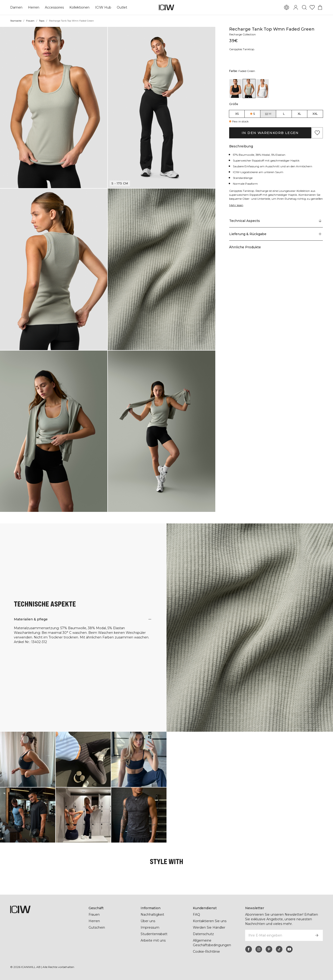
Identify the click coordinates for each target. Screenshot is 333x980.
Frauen (30, 21)
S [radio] (254, 114)
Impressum (150, 927)
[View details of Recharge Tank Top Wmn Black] (236, 89)
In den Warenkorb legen (270, 133)
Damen (16, 7)
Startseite (16, 21)
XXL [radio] (315, 114)
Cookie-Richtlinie (207, 952)
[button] (54, 107)
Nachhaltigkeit (153, 915)
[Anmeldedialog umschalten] (296, 7)
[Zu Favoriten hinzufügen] (317, 133)
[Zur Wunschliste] (312, 7)
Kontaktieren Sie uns (210, 921)
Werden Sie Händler (209, 927)
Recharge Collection (243, 34)
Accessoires (54, 7)
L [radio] (284, 114)
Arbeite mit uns (153, 940)
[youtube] (289, 949)
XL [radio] (299, 114)
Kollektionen (79, 7)
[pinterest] (269, 949)
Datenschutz (203, 934)
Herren (33, 7)
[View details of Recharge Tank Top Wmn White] (262, 89)
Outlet (121, 7)
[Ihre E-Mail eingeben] (278, 935)
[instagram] (259, 949)
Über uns (148, 921)
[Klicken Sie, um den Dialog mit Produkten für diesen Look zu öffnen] (28, 759)
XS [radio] (237, 114)
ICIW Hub (103, 7)
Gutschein (97, 927)
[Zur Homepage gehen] (166, 7)
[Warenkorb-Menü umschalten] (320, 7)
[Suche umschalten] (304, 7)
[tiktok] (279, 949)
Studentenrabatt (154, 934)
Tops (42, 21)
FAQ (196, 915)
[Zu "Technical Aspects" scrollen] (276, 221)
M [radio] (268, 114)
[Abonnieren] (317, 935)
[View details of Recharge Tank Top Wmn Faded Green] (249, 89)
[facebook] (249, 949)
